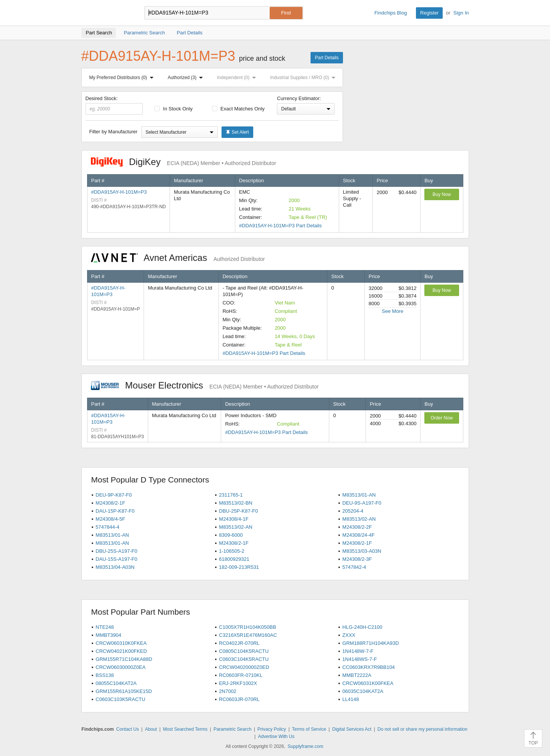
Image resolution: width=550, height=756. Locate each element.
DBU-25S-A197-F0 (116, 551)
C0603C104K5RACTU (244, 659)
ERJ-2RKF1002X (238, 683)
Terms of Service (309, 729)
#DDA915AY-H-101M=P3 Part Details (280, 226)
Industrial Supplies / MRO (304, 78)
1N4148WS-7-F (359, 659)
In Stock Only (173, 109)
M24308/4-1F (234, 519)
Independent (238, 78)
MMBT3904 (108, 635)
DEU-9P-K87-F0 (114, 495)
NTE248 (105, 627)
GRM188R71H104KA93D (370, 643)
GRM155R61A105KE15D (124, 691)
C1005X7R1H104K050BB (247, 627)
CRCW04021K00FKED (121, 651)
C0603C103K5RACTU (120, 699)
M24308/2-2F (357, 527)
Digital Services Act (352, 729)
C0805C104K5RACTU (244, 651)
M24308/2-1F (110, 503)
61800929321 (234, 559)
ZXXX (349, 635)
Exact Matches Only (238, 109)
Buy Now (442, 194)
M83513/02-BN (235, 503)
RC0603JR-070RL (239, 699)
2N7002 (228, 691)
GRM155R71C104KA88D (124, 659)
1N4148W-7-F (358, 651)
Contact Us (127, 729)
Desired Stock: (114, 105)
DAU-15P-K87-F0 (115, 511)
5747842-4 (354, 567)
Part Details (327, 58)
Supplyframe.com (305, 746)
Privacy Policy (272, 729)
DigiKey (184, 162)
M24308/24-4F (358, 535)
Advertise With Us (276, 737)
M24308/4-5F (110, 519)
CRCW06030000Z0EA (121, 667)
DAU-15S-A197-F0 (116, 559)
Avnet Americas (178, 258)
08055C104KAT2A (116, 683)
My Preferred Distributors (123, 78)
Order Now (442, 418)
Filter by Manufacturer (113, 132)
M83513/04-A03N (115, 567)
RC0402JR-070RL (239, 643)
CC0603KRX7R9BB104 (368, 667)
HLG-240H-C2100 (362, 627)
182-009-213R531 (239, 567)
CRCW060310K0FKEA (121, 643)
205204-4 (353, 511)
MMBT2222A (357, 675)
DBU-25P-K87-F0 (238, 511)
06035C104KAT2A (363, 691)
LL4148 (350, 699)
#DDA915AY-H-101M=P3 (119, 192)
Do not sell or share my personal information (422, 729)
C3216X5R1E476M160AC (248, 635)
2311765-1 (231, 495)
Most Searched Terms (185, 729)
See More (393, 311)
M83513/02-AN (359, 519)
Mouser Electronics (205, 385)
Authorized (187, 78)
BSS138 (105, 675)
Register (429, 13)
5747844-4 (107, 527)
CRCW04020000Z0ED (244, 667)
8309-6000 (231, 535)
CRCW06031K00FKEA (368, 683)
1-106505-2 (232, 551)
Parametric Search (232, 729)
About (151, 729)
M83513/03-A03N (362, 551)
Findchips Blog (391, 13)
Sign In (461, 13)
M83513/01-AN (359, 495)
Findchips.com (106, 13)
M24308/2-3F (357, 559)
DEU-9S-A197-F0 (362, 503)
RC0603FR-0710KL (241, 675)
